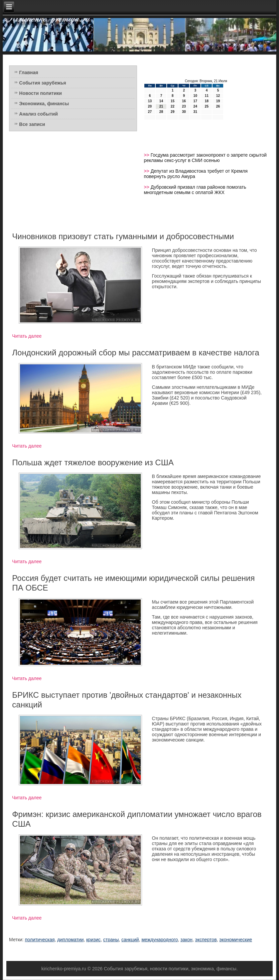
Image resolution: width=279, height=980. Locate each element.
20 (150, 106)
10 (195, 96)
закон (186, 940)
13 (150, 101)
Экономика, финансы (44, 104)
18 (207, 101)
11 (207, 96)
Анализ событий (38, 114)
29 (173, 112)
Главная (29, 72)
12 (218, 96)
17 (195, 101)
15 (173, 101)
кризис (93, 940)
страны (111, 940)
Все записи (32, 124)
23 (184, 106)
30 (184, 112)
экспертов (206, 940)
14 (161, 101)
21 (161, 106)
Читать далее (27, 336)
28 (161, 112)
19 (218, 101)
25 (207, 106)
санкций (130, 940)
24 (195, 106)
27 (150, 112)
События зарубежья (42, 83)
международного (160, 940)
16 (184, 101)
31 (195, 112)
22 (173, 106)
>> (147, 155)
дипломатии (70, 940)
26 (218, 106)
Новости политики (40, 93)
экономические (236, 940)
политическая (40, 940)
